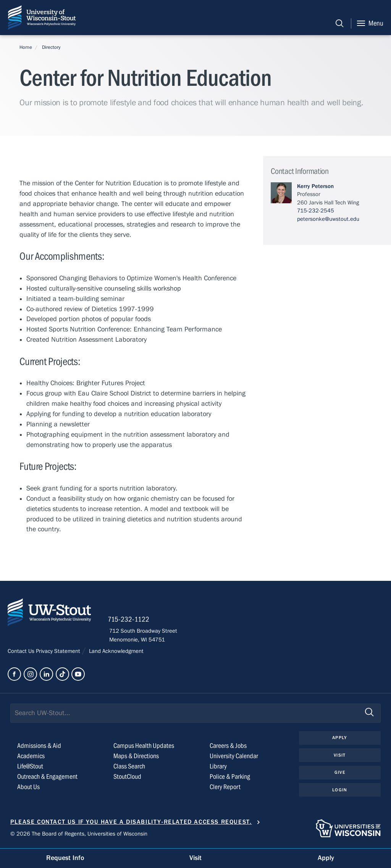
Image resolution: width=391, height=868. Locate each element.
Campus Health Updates (144, 747)
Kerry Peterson (315, 186)
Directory (51, 47)
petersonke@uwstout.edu (328, 219)
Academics (31, 757)
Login (340, 791)
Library (218, 767)
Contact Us (22, 652)
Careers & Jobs (228, 747)
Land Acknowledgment (116, 652)
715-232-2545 (316, 211)
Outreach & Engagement (47, 777)
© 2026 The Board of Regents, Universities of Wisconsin (79, 834)
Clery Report (225, 787)
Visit (340, 755)
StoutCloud (127, 777)
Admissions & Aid (39, 747)
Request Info (65, 858)
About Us (28, 787)
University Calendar (234, 757)
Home (26, 47)
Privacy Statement (59, 652)
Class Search (129, 767)
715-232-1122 (130, 620)
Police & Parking (230, 777)
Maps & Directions (136, 757)
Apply (340, 738)
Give (340, 773)
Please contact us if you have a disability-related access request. (131, 823)
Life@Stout (30, 767)
